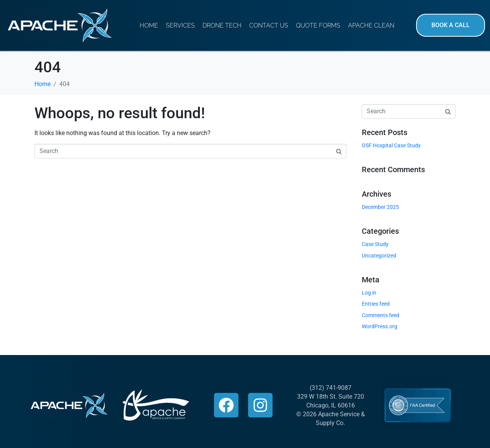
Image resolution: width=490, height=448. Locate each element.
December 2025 (380, 207)
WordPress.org (380, 326)
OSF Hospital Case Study (391, 145)
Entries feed (376, 304)
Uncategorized (379, 256)
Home (149, 25)
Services (180, 25)
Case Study (375, 244)
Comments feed (381, 315)
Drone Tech (222, 25)
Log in (369, 293)
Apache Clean (371, 25)
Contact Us (269, 25)
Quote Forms (318, 25)
